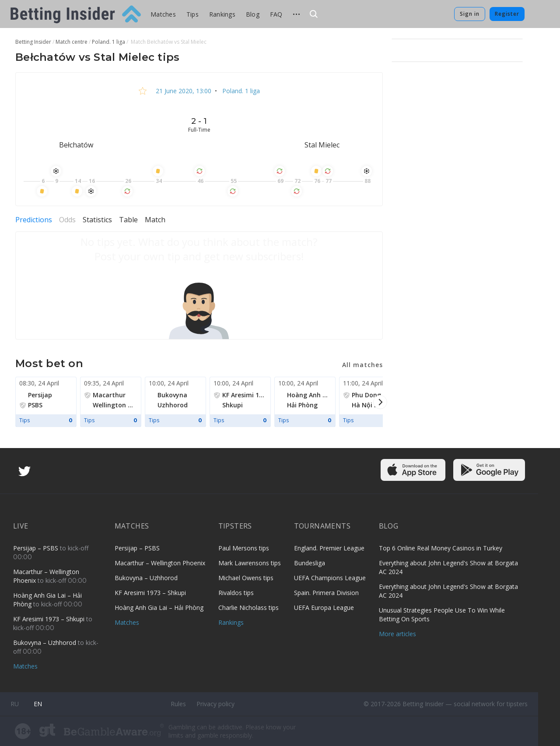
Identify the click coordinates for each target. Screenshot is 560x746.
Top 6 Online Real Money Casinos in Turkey (441, 548)
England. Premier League (329, 548)
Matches (163, 14)
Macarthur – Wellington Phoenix (160, 563)
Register (507, 14)
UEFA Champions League (330, 578)
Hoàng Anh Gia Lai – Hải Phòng (159, 608)
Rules (178, 704)
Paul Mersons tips (244, 548)
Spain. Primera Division (326, 593)
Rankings (222, 14)
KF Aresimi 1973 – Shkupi (50, 619)
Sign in (470, 14)
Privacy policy (215, 704)
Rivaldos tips (236, 593)
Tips (192, 14)
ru (15, 704)
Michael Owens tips (246, 578)
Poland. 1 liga (240, 91)
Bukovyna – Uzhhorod (45, 643)
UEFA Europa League (324, 608)
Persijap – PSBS (37, 548)
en (38, 704)
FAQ (276, 14)
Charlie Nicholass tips (248, 608)
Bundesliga (310, 563)
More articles (397, 634)
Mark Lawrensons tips (250, 563)
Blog (253, 14)
